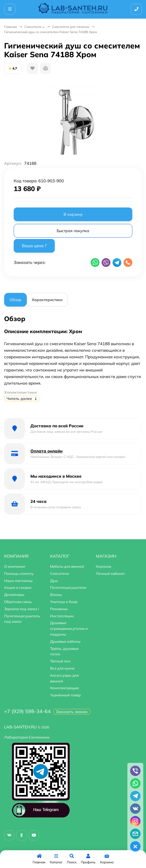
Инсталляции (62, 616)
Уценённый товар (65, 695)
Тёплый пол (60, 661)
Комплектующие (65, 688)
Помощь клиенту (19, 573)
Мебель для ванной (67, 566)
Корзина (104, 566)
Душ (54, 581)
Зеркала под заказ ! (22, 609)
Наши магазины (18, 581)
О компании (15, 566)
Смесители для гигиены (71, 27)
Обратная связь (18, 602)
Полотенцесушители (68, 587)
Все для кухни (62, 668)
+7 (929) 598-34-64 (27, 711)
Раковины (59, 609)
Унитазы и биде (64, 602)
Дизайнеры (14, 595)
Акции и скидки (18, 587)
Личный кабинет (110, 573)
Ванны (56, 595)
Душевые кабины (65, 641)
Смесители (33, 27)
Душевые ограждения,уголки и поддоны (69, 628)
